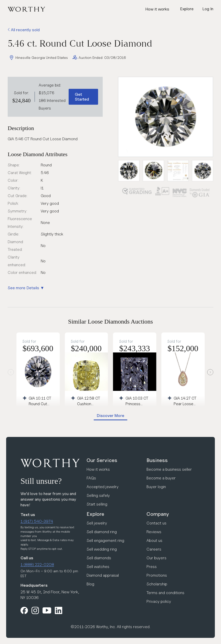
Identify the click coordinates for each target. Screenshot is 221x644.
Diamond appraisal (103, 575)
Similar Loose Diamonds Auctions (110, 321)
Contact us (156, 523)
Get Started (82, 97)
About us (154, 540)
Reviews (154, 532)
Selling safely (98, 495)
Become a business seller (169, 469)
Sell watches (98, 567)
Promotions (157, 575)
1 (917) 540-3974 (37, 521)
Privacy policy (159, 601)
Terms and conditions (165, 593)
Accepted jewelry (103, 487)
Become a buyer (161, 478)
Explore (95, 514)
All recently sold (24, 30)
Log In (208, 9)
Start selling (97, 504)
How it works (157, 9)
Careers (154, 549)
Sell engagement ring (105, 540)
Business (157, 460)
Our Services (102, 460)
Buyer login (156, 487)
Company (158, 514)
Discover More (110, 416)
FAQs (91, 478)
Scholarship (157, 584)
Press (152, 567)
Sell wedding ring (102, 549)
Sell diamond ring (102, 532)
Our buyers (156, 558)
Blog (90, 584)
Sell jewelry (97, 523)
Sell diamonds (99, 558)
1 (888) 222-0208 (37, 565)
